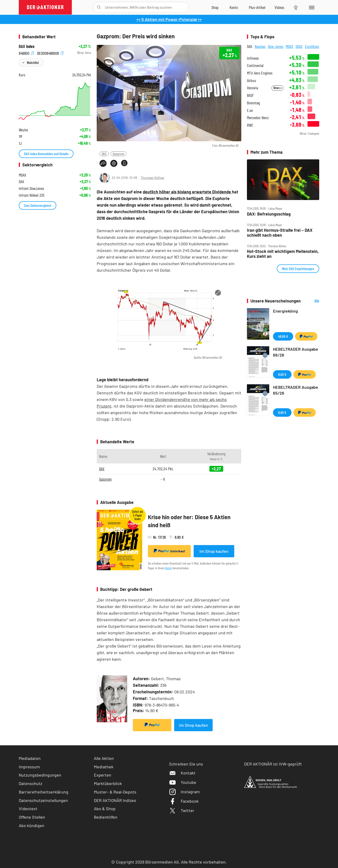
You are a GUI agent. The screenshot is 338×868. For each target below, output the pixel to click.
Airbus (252, 81)
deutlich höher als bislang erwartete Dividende (187, 192)
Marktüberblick (108, 783)
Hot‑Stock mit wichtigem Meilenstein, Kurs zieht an (283, 254)
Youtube (183, 782)
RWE (250, 125)
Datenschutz (31, 783)
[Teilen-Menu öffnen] (103, 163)
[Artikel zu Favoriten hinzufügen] (124, 163)
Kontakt (182, 773)
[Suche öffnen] (99, 7)
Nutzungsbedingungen (40, 775)
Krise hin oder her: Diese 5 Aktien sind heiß (189, 521)
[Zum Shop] (215, 7)
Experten (103, 775)
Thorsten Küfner (152, 178)
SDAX (299, 46)
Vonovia (252, 88)
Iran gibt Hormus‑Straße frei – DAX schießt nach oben (280, 233)
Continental (255, 65)
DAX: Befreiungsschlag (269, 214)
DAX (104, 154)
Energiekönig (285, 311)
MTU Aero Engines (260, 73)
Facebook (184, 801)
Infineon (253, 58)
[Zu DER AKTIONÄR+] (257, 7)
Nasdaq (260, 46)
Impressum (29, 767)
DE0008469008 (50, 53)
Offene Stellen (32, 817)
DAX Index (27, 46)
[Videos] (279, 7)
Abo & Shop (105, 809)
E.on (250, 110)
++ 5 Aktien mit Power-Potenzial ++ (169, 19)
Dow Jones (276, 46)
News (277, 88)
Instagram (184, 792)
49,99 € (283, 336)
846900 (26, 53)
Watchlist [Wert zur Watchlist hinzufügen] (33, 62)
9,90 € (282, 374)
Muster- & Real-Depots (115, 792)
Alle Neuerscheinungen (311, 301)
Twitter (182, 810)
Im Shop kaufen (214, 551)
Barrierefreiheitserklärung (44, 792)
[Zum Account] (234, 7)
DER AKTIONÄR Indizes (115, 800)
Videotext (28, 809)
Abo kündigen (32, 825)
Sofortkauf (169, 551)
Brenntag (253, 103)
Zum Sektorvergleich (38, 205)
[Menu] (311, 7)
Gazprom (118, 154)
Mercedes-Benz (258, 118)
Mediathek (104, 767)
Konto (169, 568)
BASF (250, 95)
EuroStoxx (312, 46)
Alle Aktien (104, 758)
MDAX (289, 46)
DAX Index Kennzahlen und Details (46, 154)
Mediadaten (30, 758)
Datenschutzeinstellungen (43, 800)
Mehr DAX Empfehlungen (298, 269)
